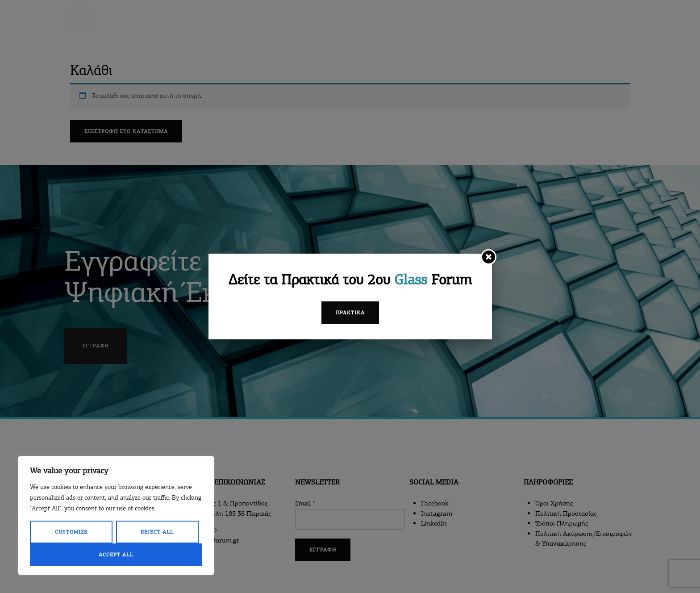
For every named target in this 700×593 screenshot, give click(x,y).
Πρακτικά (350, 313)
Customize (71, 532)
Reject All (157, 532)
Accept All (116, 555)
